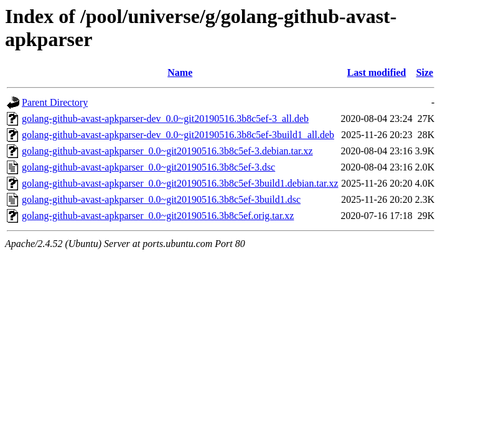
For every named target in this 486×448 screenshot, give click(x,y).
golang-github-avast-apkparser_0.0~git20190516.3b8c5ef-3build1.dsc (161, 199)
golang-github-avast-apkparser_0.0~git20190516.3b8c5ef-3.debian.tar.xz (167, 151)
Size (425, 72)
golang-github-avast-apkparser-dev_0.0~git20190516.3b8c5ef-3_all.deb (165, 119)
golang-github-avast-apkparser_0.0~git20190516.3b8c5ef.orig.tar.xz (158, 216)
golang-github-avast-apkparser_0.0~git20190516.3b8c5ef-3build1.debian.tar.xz (180, 183)
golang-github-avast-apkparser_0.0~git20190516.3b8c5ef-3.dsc (148, 167)
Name (180, 72)
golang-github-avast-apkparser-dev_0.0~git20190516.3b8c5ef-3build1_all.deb (178, 135)
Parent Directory (55, 102)
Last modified (377, 72)
